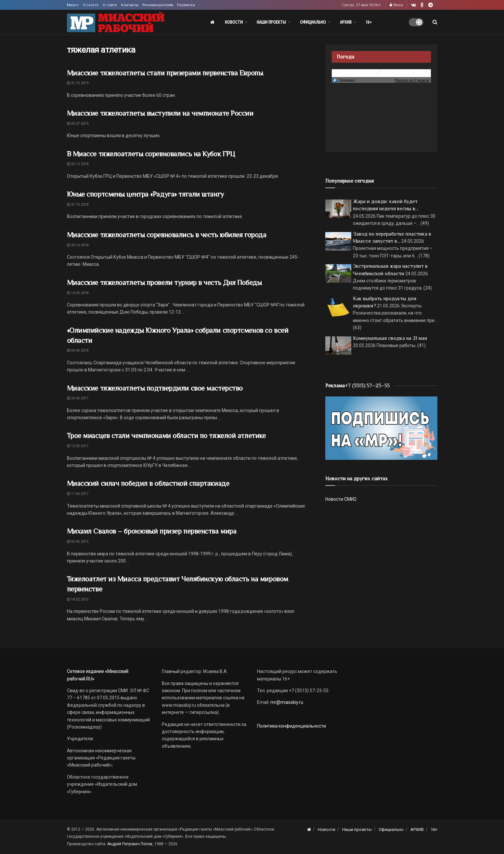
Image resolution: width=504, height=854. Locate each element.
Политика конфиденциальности (291, 726)
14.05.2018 (78, 293)
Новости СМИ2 (341, 499)
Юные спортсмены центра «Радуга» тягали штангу (145, 194)
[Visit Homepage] (116, 22)
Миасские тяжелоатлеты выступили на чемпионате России (160, 113)
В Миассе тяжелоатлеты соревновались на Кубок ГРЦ (151, 154)
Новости (234, 22)
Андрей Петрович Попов (130, 844)
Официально (313, 22)
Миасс (73, 5)
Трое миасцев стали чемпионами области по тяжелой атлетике (166, 436)
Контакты (130, 5)
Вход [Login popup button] (396, 5)
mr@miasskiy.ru (286, 702)
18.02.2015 (78, 599)
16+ (369, 22)
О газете (91, 5)
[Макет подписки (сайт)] (381, 428)
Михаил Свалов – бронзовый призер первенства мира (152, 531)
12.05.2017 (78, 446)
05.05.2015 (78, 542)
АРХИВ (346, 22)
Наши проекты (271, 22)
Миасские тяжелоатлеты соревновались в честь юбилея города (167, 235)
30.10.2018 (78, 245)
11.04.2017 (78, 494)
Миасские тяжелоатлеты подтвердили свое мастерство (155, 388)
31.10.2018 (78, 205)
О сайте (110, 5)
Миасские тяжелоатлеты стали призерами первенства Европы (165, 73)
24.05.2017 (78, 398)
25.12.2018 (78, 164)
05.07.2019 (78, 124)
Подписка (186, 5)
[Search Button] (435, 22)
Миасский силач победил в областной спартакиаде (148, 483)
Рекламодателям (158, 5)
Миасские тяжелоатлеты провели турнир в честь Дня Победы (164, 283)
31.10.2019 (78, 83)
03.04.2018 (78, 350)
